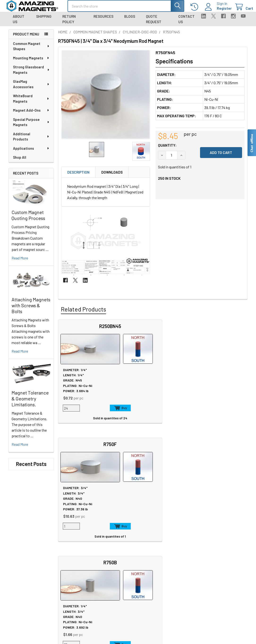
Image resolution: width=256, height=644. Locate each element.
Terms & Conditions (220, 557)
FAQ (160, 545)
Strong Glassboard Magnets (31, 74)
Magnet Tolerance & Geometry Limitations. (30, 403)
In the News (67, 551)
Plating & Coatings (122, 557)
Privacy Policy (216, 540)
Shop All (20, 162)
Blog (62, 562)
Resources (103, 21)
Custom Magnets (71, 590)
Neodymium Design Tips (127, 568)
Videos (113, 574)
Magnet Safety (119, 545)
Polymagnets (68, 618)
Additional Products (31, 141)
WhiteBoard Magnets (31, 103)
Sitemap (114, 540)
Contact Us (186, 23)
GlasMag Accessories (31, 88)
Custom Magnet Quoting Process (28, 219)
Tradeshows (68, 557)
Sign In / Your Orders (173, 579)
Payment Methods (219, 568)
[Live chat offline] (252, 143)
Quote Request (154, 23)
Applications (31, 153)
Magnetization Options (125, 562)
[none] (106, 99)
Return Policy (69, 23)
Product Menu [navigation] (26, 38)
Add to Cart (91, 412)
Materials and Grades (74, 601)
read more (20, 262)
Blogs (130, 21)
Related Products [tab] (83, 313)
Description (78, 176)
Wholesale (215, 582)
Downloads (112, 176)
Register (219, 11)
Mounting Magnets (31, 62)
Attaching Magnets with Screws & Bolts (31, 310)
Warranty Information (222, 551)
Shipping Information (174, 551)
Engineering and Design (76, 596)
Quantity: (167, 149)
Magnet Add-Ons (31, 114)
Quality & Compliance (221, 562)
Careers (64, 545)
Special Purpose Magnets (31, 126)
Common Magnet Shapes (31, 50)
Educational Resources (126, 551)
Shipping (44, 21)
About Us (19, 23)
